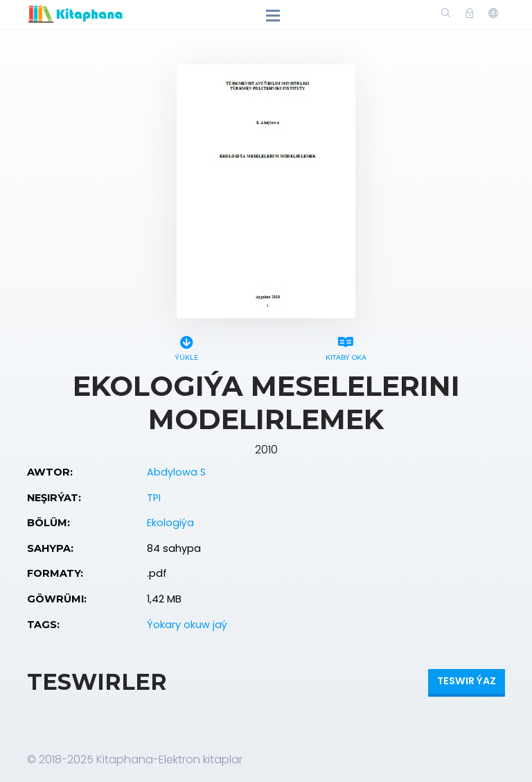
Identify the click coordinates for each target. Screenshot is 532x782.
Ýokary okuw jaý (187, 625)
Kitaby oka (346, 346)
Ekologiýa (170, 523)
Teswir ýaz (467, 681)
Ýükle (186, 346)
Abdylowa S (176, 472)
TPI (154, 498)
